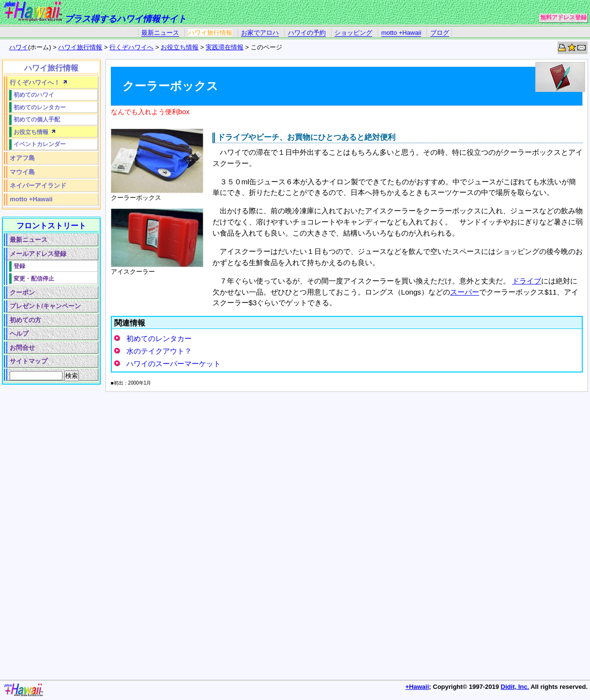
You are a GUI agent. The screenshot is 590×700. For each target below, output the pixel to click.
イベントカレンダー (40, 144)
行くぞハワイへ (131, 47)
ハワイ (19, 47)
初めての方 (25, 320)
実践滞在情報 (225, 47)
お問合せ (22, 348)
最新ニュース (160, 33)
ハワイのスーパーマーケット (174, 364)
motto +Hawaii (401, 33)
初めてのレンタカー (159, 338)
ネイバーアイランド (38, 186)
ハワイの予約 (307, 33)
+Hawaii (417, 687)
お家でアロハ (260, 33)
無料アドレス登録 (563, 17)
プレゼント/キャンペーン (45, 306)
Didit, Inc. (515, 687)
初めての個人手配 (37, 119)
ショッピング (353, 33)
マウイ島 (22, 172)
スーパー (465, 292)
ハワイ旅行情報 (210, 33)
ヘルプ (19, 334)
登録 (19, 266)
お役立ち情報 (180, 47)
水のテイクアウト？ (159, 351)
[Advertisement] (49, 535)
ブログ (440, 33)
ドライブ (527, 281)
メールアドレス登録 (38, 254)
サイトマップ (29, 361)
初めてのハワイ (34, 95)
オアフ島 (22, 158)
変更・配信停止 (34, 278)
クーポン (22, 292)
